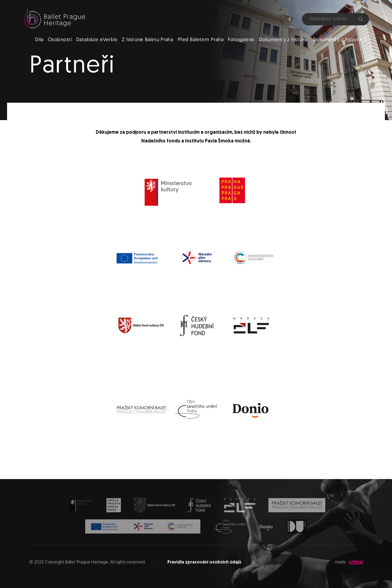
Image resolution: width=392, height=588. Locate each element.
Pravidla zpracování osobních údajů (204, 562)
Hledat (361, 19)
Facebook (290, 19)
